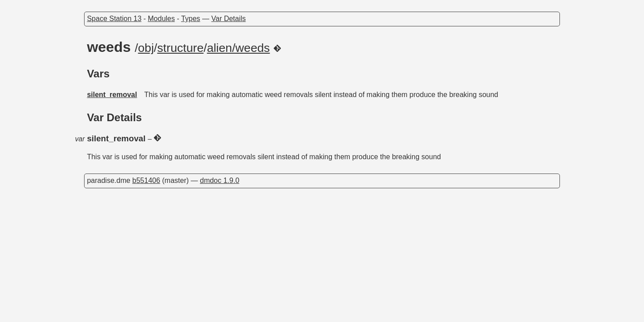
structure (181, 48)
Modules (161, 19)
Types (191, 19)
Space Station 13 (114, 19)
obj (146, 48)
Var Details (229, 19)
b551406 (146, 180)
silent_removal (112, 95)
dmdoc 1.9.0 (220, 180)
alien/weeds (239, 48)
